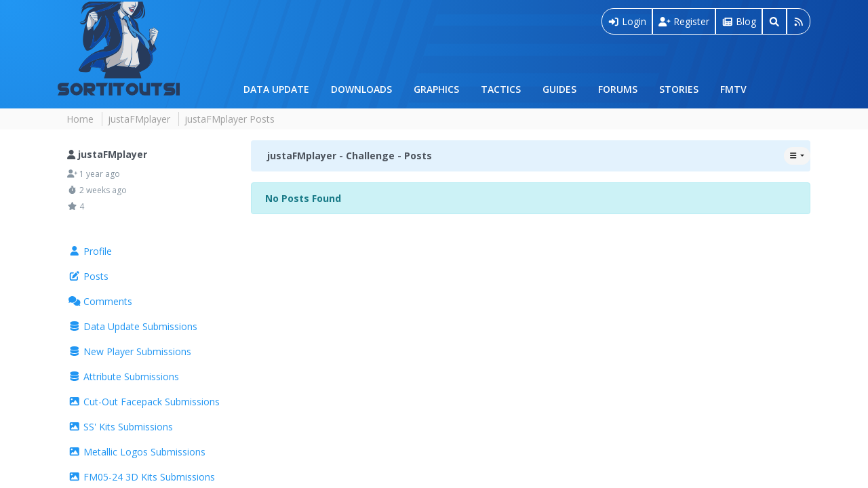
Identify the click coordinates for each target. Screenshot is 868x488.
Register (684, 21)
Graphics (436, 89)
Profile (90, 251)
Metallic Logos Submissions (137, 452)
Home (80, 119)
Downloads (361, 89)
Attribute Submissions (124, 377)
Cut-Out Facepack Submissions (144, 402)
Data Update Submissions (133, 326)
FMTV (733, 89)
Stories (679, 89)
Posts (88, 276)
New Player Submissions (130, 351)
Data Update (276, 89)
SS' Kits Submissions (121, 427)
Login (627, 21)
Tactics (501, 89)
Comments (100, 301)
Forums (618, 89)
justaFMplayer (139, 119)
